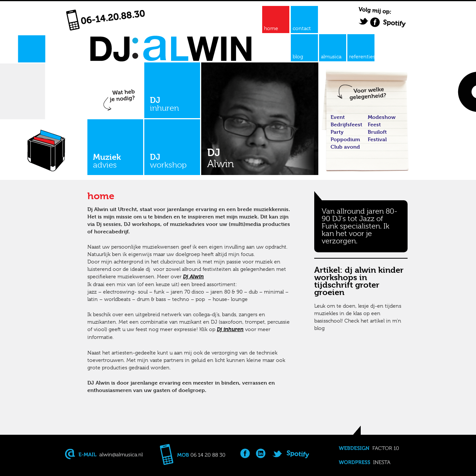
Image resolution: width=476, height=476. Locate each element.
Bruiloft (377, 132)
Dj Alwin (193, 277)
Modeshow (382, 117)
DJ (172, 104)
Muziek (115, 161)
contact (302, 28)
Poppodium (345, 139)
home (271, 28)
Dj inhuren (230, 329)
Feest (374, 124)
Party (337, 132)
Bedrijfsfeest (346, 124)
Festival (377, 139)
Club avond (345, 147)
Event (338, 117)
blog (298, 56)
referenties (362, 56)
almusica (331, 56)
